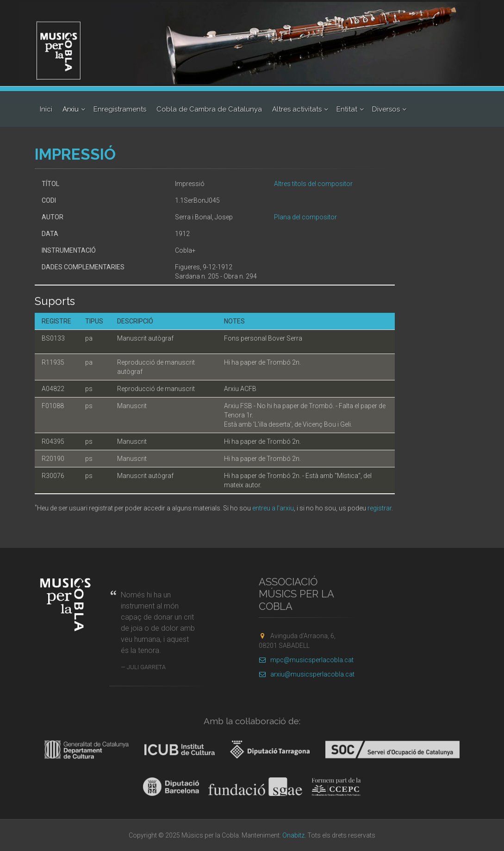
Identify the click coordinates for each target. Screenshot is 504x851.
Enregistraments (120, 109)
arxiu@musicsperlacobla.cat (307, 674)
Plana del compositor (305, 217)
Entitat (347, 109)
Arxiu (71, 109)
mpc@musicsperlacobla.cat (306, 660)
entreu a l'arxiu (273, 508)
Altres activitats (297, 109)
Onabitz (293, 835)
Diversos (386, 109)
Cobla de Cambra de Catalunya (209, 109)
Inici (46, 109)
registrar (380, 508)
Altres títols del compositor (313, 184)
